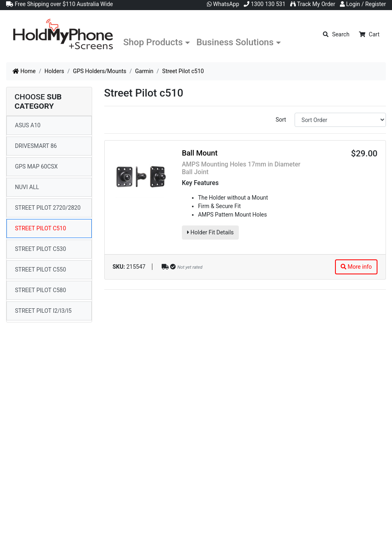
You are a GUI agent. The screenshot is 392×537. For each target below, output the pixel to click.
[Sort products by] (340, 120)
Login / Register (363, 4)
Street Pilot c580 (40, 290)
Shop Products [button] (153, 42)
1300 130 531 (264, 4)
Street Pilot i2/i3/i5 (43, 311)
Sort (281, 120)
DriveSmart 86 (36, 146)
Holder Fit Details (210, 232)
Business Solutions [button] (235, 42)
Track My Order (313, 4)
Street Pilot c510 (40, 228)
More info (356, 267)
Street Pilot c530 (40, 249)
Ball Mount (200, 153)
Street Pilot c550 (40, 270)
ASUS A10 (28, 125)
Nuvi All (27, 187)
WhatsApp (223, 4)
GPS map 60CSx (36, 166)
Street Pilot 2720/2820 (48, 208)
